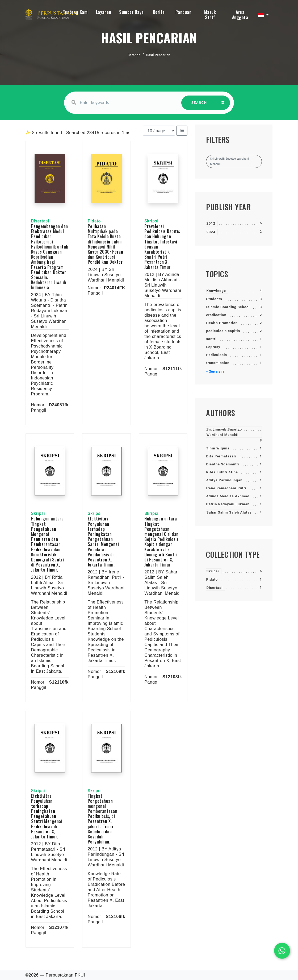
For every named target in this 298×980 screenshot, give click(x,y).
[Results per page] (159, 131)
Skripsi (213, 571)
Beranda (134, 55)
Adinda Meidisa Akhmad (228, 496)
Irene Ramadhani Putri (226, 488)
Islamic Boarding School (228, 307)
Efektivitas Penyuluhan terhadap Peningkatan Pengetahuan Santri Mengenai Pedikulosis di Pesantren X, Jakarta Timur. (47, 816)
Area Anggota (240, 15)
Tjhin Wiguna (218, 448)
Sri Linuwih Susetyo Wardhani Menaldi (224, 432)
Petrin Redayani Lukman (228, 504)
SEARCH (199, 105)
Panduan (184, 12)
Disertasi (214, 588)
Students (214, 299)
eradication (216, 315)
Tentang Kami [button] (76, 12)
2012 (211, 223)
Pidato (212, 579)
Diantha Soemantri (223, 464)
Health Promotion (222, 323)
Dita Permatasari (221, 456)
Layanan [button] (104, 12)
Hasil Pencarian (158, 55)
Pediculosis (216, 355)
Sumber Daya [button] (131, 12)
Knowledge (216, 291)
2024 (211, 232)
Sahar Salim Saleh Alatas (229, 512)
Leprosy (213, 347)
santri (211, 339)
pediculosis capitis (223, 331)
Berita (159, 12)
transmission (218, 363)
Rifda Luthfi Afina (222, 472)
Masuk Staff (210, 15)
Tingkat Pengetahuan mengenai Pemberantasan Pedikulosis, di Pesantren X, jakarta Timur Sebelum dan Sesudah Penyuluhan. (103, 819)
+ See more (215, 371)
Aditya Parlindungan (224, 480)
